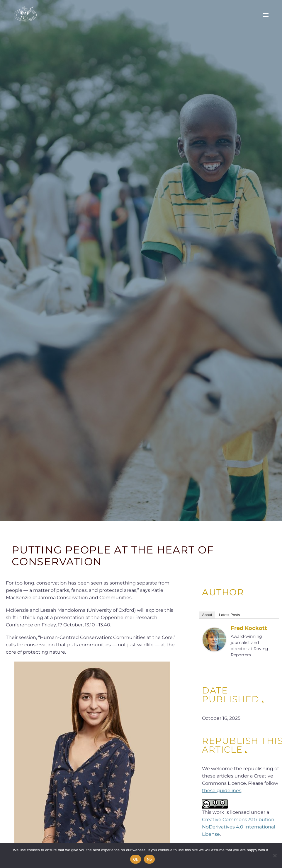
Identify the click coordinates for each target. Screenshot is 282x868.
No (149, 859)
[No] (275, 855)
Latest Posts (230, 615)
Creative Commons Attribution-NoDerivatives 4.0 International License (239, 827)
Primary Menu (266, 15)
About (207, 615)
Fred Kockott (249, 628)
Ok (136, 859)
